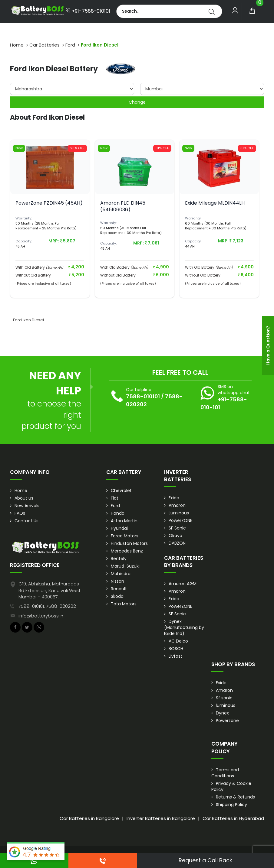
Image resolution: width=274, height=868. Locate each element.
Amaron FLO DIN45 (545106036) (123, 206)
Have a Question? (268, 345)
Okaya (175, 536)
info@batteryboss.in (41, 616)
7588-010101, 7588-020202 (47, 606)
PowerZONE (180, 520)
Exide (174, 498)
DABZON (177, 543)
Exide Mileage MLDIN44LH (215, 203)
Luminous (179, 513)
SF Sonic (177, 528)
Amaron (177, 505)
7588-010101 (143, 396)
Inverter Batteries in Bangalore (161, 818)
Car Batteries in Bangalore (89, 818)
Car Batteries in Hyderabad (233, 818)
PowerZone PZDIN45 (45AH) (49, 203)
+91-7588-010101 (88, 11)
